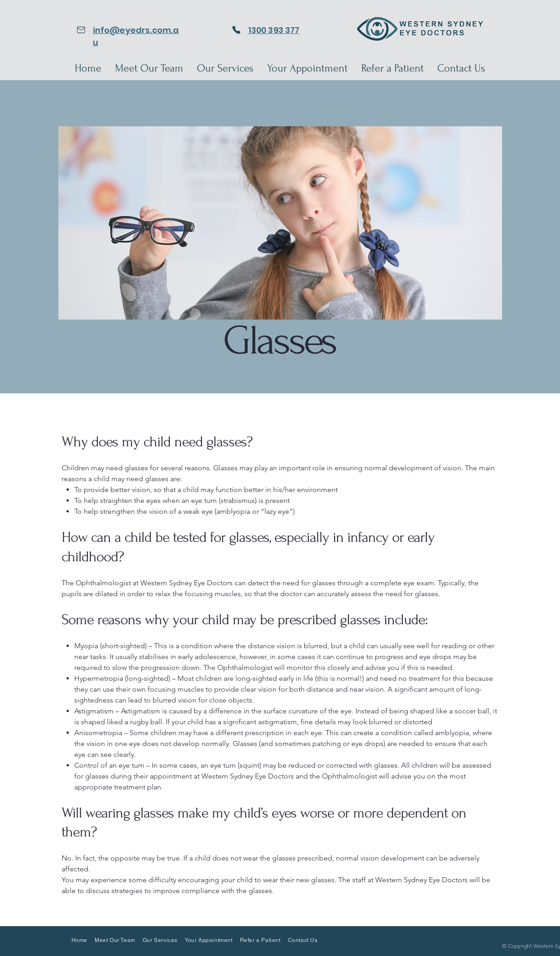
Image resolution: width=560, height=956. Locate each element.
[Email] (81, 30)
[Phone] (237, 30)
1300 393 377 (274, 30)
